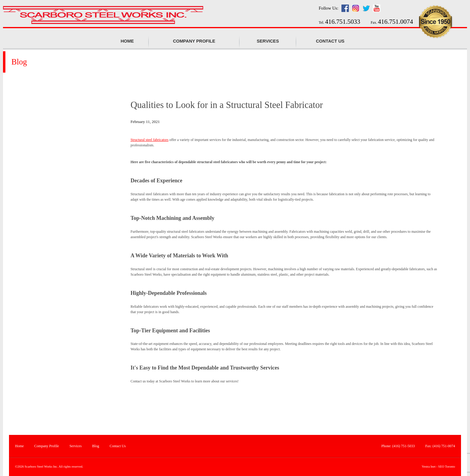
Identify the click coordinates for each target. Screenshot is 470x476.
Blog (95, 446)
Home (127, 41)
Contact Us (330, 41)
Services (268, 41)
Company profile (194, 41)
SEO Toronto (447, 467)
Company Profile (46, 446)
